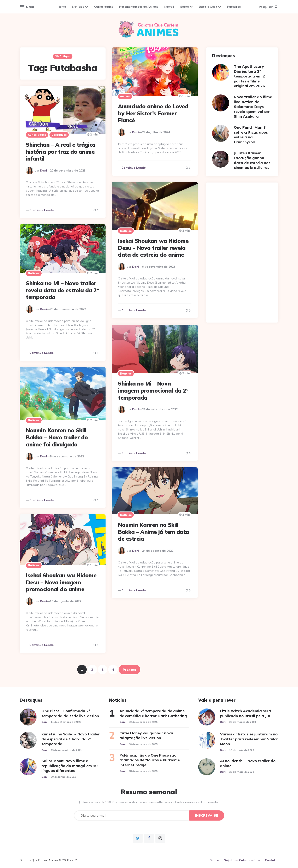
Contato (271, 860)
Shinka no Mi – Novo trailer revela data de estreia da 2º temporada (62, 290)
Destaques (59, 135)
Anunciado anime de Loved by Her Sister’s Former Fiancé (153, 113)
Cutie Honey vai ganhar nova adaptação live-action (146, 735)
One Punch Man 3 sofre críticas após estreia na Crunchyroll (251, 135)
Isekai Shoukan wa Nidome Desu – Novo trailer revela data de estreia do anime (153, 248)
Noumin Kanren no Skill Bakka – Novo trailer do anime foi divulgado (57, 437)
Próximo (129, 670)
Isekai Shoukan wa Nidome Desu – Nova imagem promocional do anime (61, 582)
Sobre (184, 7)
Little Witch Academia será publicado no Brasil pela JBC (246, 713)
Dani (136, 132)
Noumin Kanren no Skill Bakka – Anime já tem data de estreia (154, 532)
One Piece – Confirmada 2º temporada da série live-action (70, 713)
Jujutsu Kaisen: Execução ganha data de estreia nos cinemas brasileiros (252, 160)
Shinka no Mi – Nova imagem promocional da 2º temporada (153, 391)
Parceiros (234, 7)
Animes (125, 96)
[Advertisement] (242, 253)
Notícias (78, 7)
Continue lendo (134, 168)
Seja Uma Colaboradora (242, 860)
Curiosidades (104, 7)
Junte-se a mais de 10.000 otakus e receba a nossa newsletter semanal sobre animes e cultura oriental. (149, 802)
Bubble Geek (208, 7)
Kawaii (169, 7)
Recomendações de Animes (139, 7)
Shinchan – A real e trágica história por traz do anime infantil (61, 152)
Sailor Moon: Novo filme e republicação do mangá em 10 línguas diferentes (69, 766)
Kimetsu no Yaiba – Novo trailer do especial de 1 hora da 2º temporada (70, 739)
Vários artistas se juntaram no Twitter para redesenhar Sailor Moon (249, 739)
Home (62, 7)
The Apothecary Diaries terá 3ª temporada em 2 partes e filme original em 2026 (249, 76)
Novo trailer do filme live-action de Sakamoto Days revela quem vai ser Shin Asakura (253, 107)
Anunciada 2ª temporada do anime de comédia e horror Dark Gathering (153, 713)
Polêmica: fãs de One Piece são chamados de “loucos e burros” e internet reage (150, 760)
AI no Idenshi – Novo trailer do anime (248, 763)
